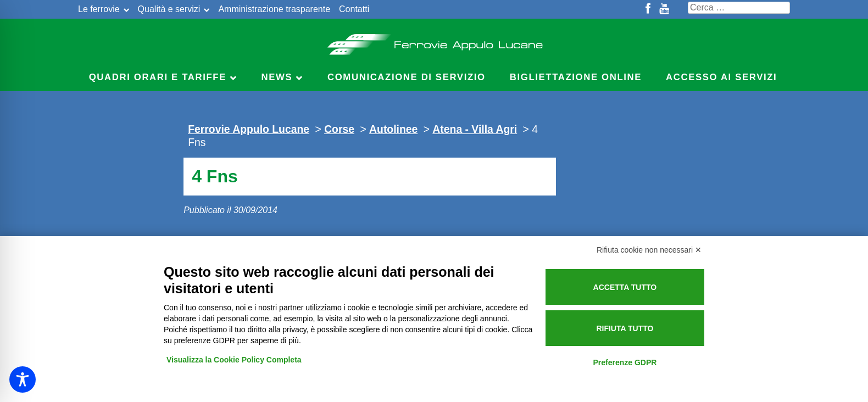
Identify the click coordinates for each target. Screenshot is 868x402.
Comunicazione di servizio (407, 77)
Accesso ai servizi (721, 77)
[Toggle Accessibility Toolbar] (23, 379)
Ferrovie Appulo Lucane (434, 41)
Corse (339, 129)
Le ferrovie (99, 9)
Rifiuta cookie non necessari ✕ (649, 250)
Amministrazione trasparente (274, 9)
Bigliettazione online (576, 77)
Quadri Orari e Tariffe (158, 77)
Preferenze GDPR (625, 362)
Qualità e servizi (169, 9)
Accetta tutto (625, 287)
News (277, 77)
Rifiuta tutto (625, 328)
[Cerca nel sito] (739, 8)
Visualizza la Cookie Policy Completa (234, 360)
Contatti (354, 9)
